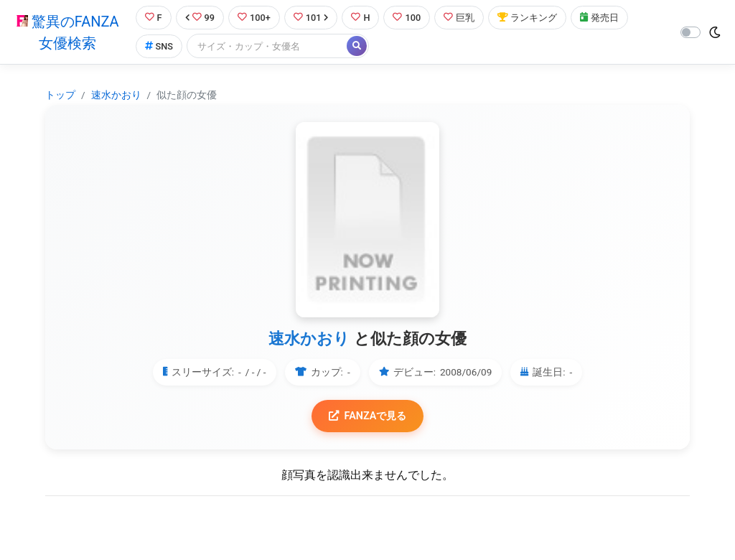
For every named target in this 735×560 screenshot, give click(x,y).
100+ (254, 18)
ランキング (528, 18)
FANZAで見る (368, 416)
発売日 (600, 18)
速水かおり (116, 95)
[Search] (268, 46)
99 (200, 18)
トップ (60, 95)
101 (311, 18)
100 (407, 18)
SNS (159, 46)
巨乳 (460, 18)
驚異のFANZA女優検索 (68, 32)
